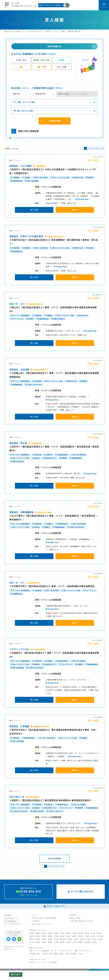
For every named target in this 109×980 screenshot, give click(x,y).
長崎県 (62, 942)
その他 (80, 954)
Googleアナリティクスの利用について (13, 948)
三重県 (56, 936)
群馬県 (75, 936)
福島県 (68, 933)
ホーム (34, 915)
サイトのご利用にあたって (13, 925)
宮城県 (50, 933)
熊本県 (68, 942)
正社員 (32, 962)
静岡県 (44, 936)
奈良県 (56, 939)
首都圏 (62, 60)
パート (38, 962)
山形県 (62, 933)
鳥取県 (70, 939)
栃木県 (68, 936)
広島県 (88, 939)
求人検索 (73, 915)
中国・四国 (41, 67)
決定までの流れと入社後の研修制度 (44, 918)
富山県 (87, 933)
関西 (63, 31)
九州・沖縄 (62, 67)
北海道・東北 (21, 60)
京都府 (38, 939)
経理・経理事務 (71, 954)
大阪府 (44, 939)
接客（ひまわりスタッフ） (84, 951)
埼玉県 (81, 936)
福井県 (99, 933)
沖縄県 (94, 942)
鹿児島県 (88, 942)
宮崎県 (81, 942)
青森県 (38, 933)
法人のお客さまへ (11, 918)
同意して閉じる (16, 975)
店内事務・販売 (35, 954)
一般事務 (45, 954)
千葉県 (87, 936)
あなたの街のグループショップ (43, 924)
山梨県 (75, 933)
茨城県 (62, 936)
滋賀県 (32, 939)
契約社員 (54, 962)
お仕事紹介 (36, 921)
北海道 (32, 933)
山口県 (94, 939)
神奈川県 (100, 936)
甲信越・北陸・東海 (41, 60)
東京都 (93, 936)
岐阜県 (38, 936)
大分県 (75, 942)
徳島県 (101, 939)
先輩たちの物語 (75, 918)
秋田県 (56, 933)
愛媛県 (38, 942)
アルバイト (45, 962)
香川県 (32, 942)
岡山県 (82, 939)
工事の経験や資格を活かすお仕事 (81, 921)
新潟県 (81, 933)
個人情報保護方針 (11, 921)
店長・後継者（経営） (57, 954)
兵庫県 (50, 939)
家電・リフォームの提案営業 (39, 951)
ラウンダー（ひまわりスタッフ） (62, 951)
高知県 (44, 942)
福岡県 (50, 942)
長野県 (32, 936)
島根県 (76, 939)
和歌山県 (63, 939)
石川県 (93, 933)
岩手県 (44, 933)
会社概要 (8, 915)
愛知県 (50, 936)
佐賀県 (56, 942)
